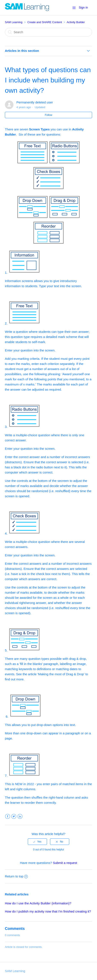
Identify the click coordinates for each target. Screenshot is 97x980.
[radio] (37, 842)
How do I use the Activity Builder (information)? (38, 903)
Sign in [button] (83, 7)
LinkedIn (20, 816)
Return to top (16, 876)
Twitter (14, 816)
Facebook (8, 816)
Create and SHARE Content (45, 22)
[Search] (49, 32)
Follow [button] (49, 115)
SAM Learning (14, 22)
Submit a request (65, 863)
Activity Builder (76, 22)
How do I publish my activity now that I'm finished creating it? (48, 911)
